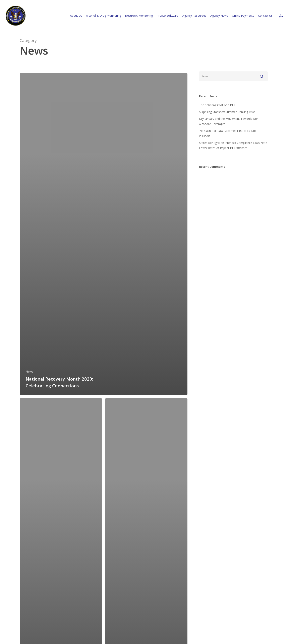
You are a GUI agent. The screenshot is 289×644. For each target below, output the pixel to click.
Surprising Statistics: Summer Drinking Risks (227, 112)
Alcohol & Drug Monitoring (104, 16)
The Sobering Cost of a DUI (217, 105)
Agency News (219, 16)
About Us (76, 16)
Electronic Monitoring (139, 16)
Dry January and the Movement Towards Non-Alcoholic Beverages (229, 121)
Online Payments (243, 16)
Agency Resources (194, 16)
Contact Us (265, 16)
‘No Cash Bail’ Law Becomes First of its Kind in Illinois (228, 133)
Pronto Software (168, 16)
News (29, 371)
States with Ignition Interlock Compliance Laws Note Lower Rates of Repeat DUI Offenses (233, 145)
